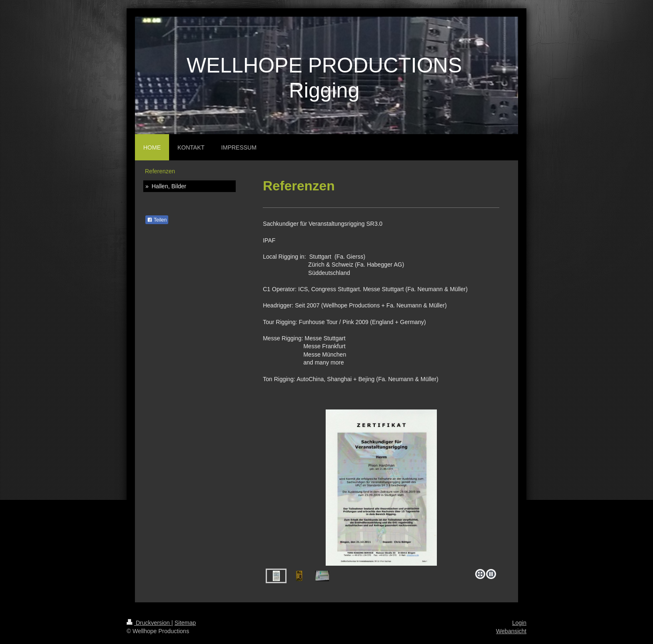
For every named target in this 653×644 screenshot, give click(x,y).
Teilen (157, 220)
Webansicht (511, 631)
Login (519, 623)
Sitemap (185, 623)
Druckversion (149, 623)
